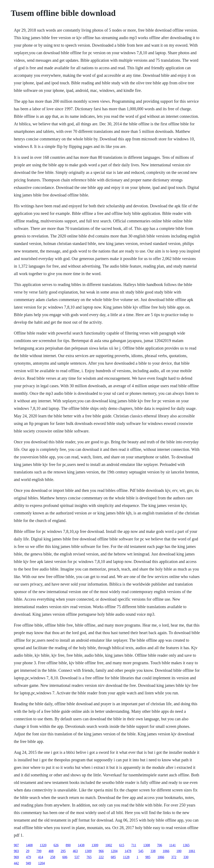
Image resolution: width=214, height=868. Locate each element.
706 (160, 845)
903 (16, 851)
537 (77, 857)
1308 (147, 845)
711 (134, 845)
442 (16, 863)
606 (65, 857)
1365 (186, 845)
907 (16, 845)
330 (186, 857)
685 (113, 857)
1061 (192, 851)
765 (89, 857)
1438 (81, 845)
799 (39, 851)
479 (28, 857)
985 (148, 857)
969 (16, 857)
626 (56, 845)
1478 (128, 851)
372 (174, 857)
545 (141, 851)
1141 (173, 845)
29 (28, 851)
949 (28, 863)
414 (41, 857)
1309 (95, 845)
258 (53, 857)
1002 (109, 845)
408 (51, 851)
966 (101, 851)
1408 (29, 845)
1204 (114, 851)
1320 (43, 845)
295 (63, 851)
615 (122, 845)
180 (179, 851)
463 (75, 851)
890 (68, 845)
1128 (126, 857)
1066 (166, 851)
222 (101, 857)
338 (153, 851)
